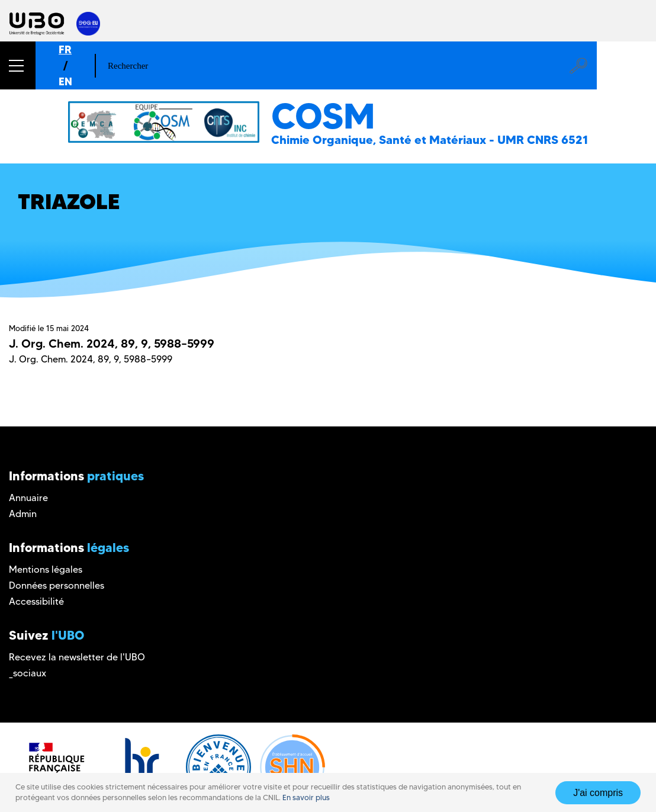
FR (65, 49)
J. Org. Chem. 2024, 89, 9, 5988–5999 (112, 344)
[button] (18, 65)
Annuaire (28, 498)
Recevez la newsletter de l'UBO (77, 657)
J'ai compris (598, 793)
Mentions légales (46, 569)
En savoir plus (306, 797)
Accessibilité (36, 601)
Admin (23, 514)
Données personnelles (57, 585)
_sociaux (28, 673)
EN (65, 81)
